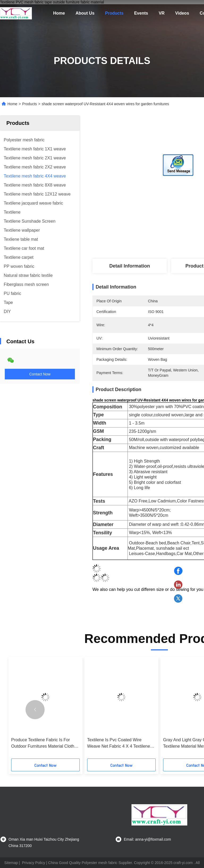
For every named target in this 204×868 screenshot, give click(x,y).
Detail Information (129, 266)
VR (161, 13)
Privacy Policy (34, 863)
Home (59, 13)
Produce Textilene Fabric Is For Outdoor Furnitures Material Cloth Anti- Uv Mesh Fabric (43, 744)
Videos (182, 13)
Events (141, 13)
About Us (85, 13)
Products (114, 13)
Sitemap (11, 863)
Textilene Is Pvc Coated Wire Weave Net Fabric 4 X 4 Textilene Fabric (119, 744)
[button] (35, 710)
